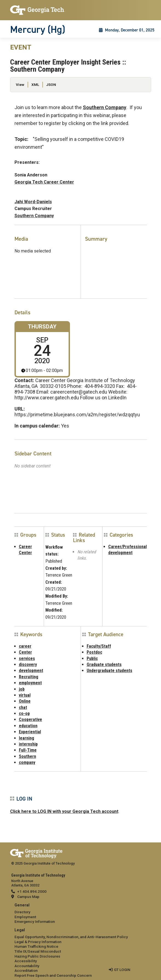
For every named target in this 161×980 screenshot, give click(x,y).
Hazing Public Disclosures (37, 956)
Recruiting (29, 677)
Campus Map (28, 897)
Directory (22, 912)
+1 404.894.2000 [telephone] (32, 891)
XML (35, 85)
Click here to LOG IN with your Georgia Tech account (64, 811)
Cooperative (30, 719)
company (27, 762)
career (25, 646)
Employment (25, 917)
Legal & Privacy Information (38, 942)
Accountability (27, 966)
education (28, 726)
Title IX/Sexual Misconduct (38, 951)
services (27, 658)
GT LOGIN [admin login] (122, 970)
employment (30, 683)
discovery (28, 665)
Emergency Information (35, 921)
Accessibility (26, 961)
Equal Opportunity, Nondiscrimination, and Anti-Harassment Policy (71, 937)
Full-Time (28, 750)
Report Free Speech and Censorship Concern (53, 975)
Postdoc (94, 652)
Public (92, 658)
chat (23, 707)
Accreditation (26, 970)
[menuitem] (81, 914)
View (20, 85)
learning (27, 738)
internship (28, 744)
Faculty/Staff (99, 646)
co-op (24, 713)
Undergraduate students (109, 671)
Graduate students (104, 665)
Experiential (30, 732)
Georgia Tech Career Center (44, 182)
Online (25, 701)
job (22, 689)
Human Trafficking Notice (36, 946)
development (31, 671)
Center (25, 652)
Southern (27, 756)
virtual (25, 695)
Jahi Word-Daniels (33, 202)
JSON (51, 85)
